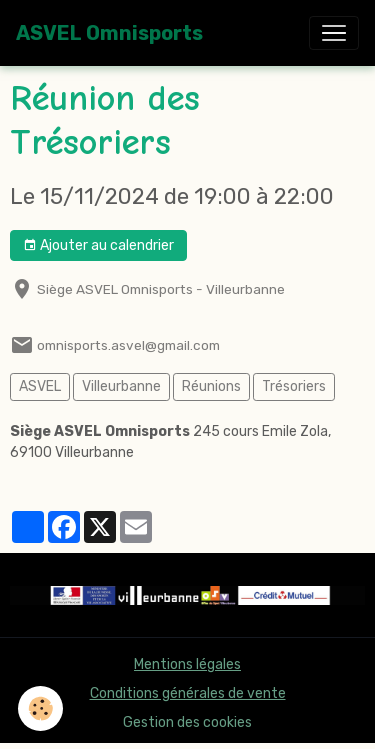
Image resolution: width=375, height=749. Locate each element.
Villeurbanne (121, 386)
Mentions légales (187, 664)
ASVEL (40, 386)
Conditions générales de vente (188, 693)
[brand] (109, 33)
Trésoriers (294, 386)
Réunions (211, 386)
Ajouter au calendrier (98, 246)
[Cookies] (40, 708)
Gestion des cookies (187, 722)
